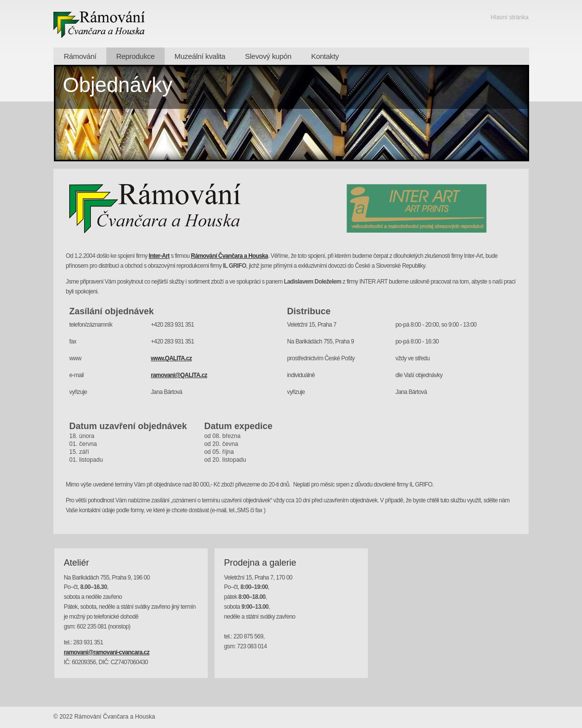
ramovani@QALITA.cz (179, 375)
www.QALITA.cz (171, 358)
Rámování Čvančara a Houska (229, 256)
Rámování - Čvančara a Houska (100, 24)
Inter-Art (159, 256)
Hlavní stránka (510, 17)
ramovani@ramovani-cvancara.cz (107, 652)
